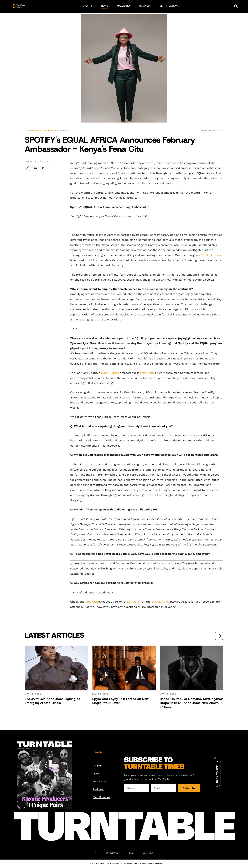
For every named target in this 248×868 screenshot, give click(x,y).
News (96, 774)
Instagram (111, 853)
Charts (97, 766)
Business (98, 789)
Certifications (102, 797)
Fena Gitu (146, 373)
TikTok (130, 853)
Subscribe (189, 788)
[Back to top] (217, 772)
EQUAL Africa (210, 255)
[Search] (236, 6)
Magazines (100, 781)
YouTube (148, 853)
